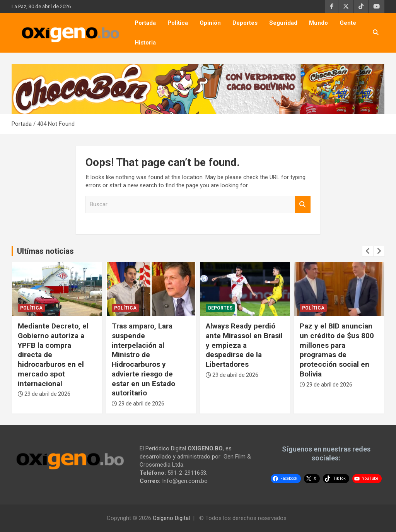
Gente (348, 23)
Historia (145, 43)
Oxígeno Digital (171, 518)
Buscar (303, 204)
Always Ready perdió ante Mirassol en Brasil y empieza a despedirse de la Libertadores (244, 345)
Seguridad (283, 23)
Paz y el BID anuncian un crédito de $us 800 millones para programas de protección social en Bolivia (337, 350)
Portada (145, 23)
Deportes (245, 23)
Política (178, 23)
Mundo (318, 23)
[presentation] (368, 251)
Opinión (210, 23)
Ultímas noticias (45, 251)
